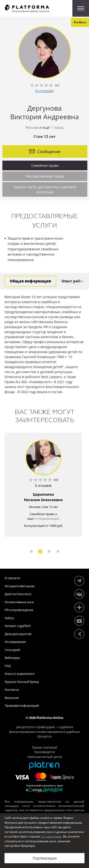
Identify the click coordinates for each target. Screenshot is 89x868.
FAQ (8, 666)
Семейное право (45, 165)
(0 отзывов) (44, 91)
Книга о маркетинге (20, 674)
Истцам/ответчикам (20, 586)
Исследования (15, 642)
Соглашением (51, 836)
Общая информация (30, 281)
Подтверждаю (45, 858)
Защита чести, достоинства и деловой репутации (45, 189)
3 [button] (49, 551)
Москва (32, 127)
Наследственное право (45, 176)
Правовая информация (22, 705)
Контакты (12, 690)
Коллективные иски (19, 602)
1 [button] (31, 551)
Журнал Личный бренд (22, 682)
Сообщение (45, 151)
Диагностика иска (18, 594)
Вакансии (12, 698)
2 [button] (40, 551)
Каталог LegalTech (18, 626)
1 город (57, 127)
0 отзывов (43, 486)
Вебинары (12, 658)
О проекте (12, 578)
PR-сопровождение (19, 610)
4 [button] (58, 551)
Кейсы (9, 618)
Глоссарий (12, 650)
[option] (43, 485)
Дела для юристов (18, 634)
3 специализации (47, 518)
